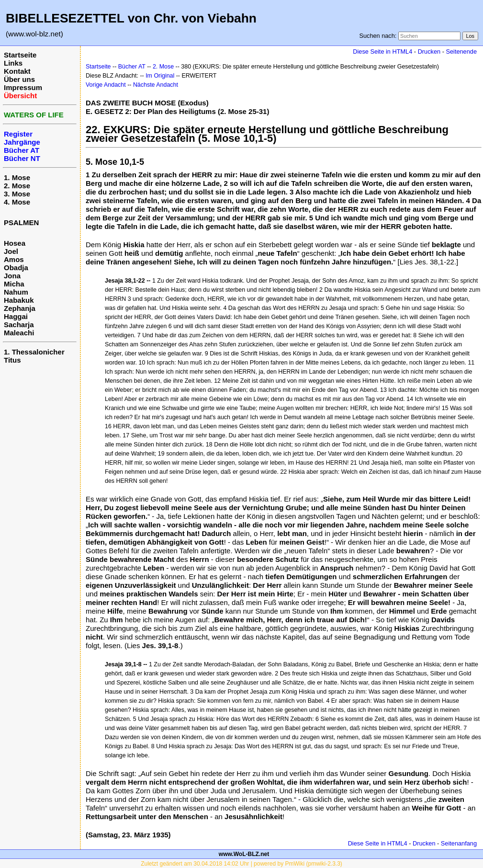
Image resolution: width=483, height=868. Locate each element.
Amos (14, 259)
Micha (14, 284)
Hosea (15, 243)
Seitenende (461, 51)
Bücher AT (132, 67)
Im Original (160, 76)
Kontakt (17, 71)
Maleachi (19, 333)
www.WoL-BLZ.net (244, 854)
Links (13, 63)
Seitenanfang (459, 843)
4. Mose (17, 202)
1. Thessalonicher (34, 352)
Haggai (16, 316)
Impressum (23, 87)
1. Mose (17, 177)
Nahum (16, 292)
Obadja (16, 268)
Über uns (19, 79)
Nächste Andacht (156, 85)
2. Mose (17, 186)
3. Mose (17, 194)
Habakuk (19, 300)
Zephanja (20, 308)
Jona (12, 276)
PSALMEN (21, 223)
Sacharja (19, 325)
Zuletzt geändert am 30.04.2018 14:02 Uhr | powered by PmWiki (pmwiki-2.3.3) (241, 864)
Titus (12, 360)
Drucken (429, 51)
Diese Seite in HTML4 (382, 51)
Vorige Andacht (106, 85)
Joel (11, 251)
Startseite (20, 55)
